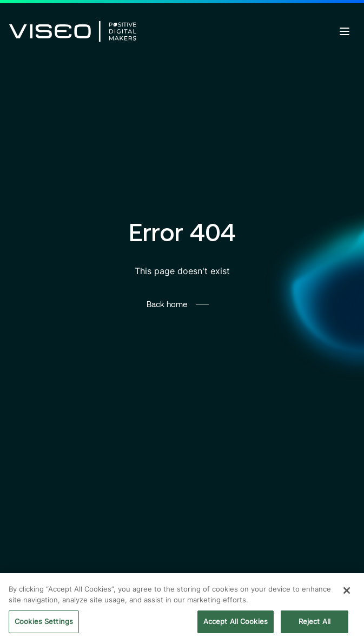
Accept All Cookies (236, 622)
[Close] (347, 592)
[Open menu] (345, 31)
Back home (167, 304)
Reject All (315, 622)
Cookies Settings (44, 622)
